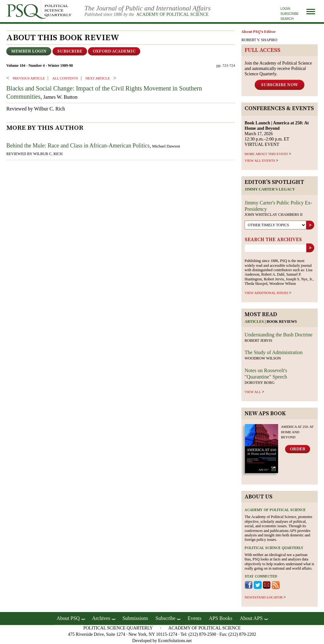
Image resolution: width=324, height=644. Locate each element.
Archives (101, 618)
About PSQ (68, 618)
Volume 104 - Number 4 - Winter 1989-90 (40, 66)
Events (195, 618)
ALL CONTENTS (65, 78)
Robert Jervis (259, 341)
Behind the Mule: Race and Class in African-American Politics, (79, 146)
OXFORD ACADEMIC (114, 51)
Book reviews (282, 322)
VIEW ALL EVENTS (260, 160)
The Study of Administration (274, 352)
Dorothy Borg (260, 383)
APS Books (221, 618)
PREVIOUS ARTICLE (29, 78)
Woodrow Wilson (263, 358)
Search (287, 19)
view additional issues (266, 293)
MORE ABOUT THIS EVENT (266, 154)
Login (285, 9)
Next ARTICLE (98, 78)
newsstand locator (264, 597)
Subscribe (290, 14)
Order (298, 449)
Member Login (29, 51)
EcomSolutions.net (175, 641)
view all (253, 392)
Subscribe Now (280, 85)
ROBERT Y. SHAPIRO (259, 40)
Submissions (135, 618)
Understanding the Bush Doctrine (279, 335)
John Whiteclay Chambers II (274, 215)
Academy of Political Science (173, 14)
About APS (251, 618)
